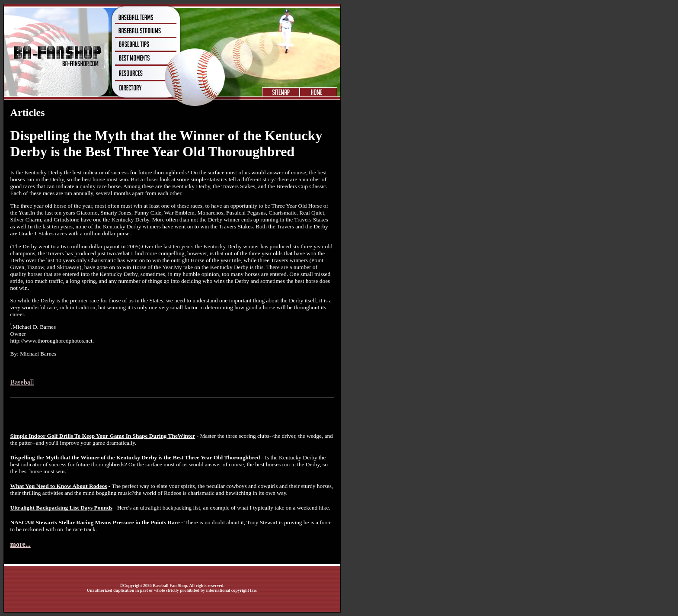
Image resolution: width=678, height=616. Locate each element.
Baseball (22, 382)
